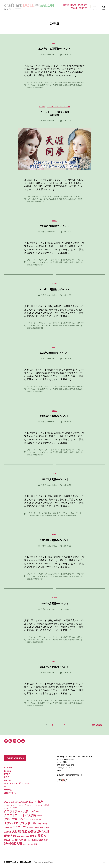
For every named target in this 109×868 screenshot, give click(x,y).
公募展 (65, 85)
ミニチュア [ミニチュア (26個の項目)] (19, 827)
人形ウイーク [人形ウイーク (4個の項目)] (44, 828)
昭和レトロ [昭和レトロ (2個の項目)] (27, 840)
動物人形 (79, 85)
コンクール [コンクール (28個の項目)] (25, 819)
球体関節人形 (38, 87)
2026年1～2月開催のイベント (54, 49)
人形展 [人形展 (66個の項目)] (16, 831)
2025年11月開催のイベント (54, 289)
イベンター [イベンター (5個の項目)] (28, 805)
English (7, 771)
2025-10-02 (67, 358)
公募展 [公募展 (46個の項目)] (32, 832)
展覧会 (30, 87)
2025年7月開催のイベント (54, 540)
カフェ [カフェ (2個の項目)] (6, 808)
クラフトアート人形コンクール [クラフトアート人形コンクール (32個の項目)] (23, 811)
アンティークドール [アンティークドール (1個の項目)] (18, 805)
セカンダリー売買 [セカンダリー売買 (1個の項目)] (37, 820)
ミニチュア (46, 199)
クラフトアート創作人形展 (61, 82)
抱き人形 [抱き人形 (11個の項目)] (19, 840)
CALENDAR (82, 5)
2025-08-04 (67, 485)
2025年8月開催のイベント (54, 479)
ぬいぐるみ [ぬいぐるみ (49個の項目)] (36, 802)
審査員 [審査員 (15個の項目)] (33, 836)
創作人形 (72, 85)
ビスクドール (47, 85)
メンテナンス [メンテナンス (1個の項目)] (30, 828)
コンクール (64, 196)
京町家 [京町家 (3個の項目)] (37, 828)
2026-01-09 (67, 55)
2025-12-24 (67, 121)
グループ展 (76, 82)
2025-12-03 (67, 232)
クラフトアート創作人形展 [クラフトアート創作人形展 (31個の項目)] (20, 815)
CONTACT (83, 8)
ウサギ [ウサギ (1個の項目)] (35, 805)
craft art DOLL (52, 55)
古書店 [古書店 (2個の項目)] (23, 836)
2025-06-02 (67, 609)
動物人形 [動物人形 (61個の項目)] (10, 836)
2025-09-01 (67, 422)
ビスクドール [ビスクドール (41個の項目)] (27, 823)
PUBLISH (8, 780)
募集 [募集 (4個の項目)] (18, 836)
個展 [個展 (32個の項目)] (24, 832)
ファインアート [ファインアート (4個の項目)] (42, 824)
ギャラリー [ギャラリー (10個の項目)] (14, 808)
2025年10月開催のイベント (54, 353)
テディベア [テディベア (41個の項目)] (11, 823)
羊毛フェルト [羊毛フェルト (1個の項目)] (26, 844)
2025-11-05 (67, 295)
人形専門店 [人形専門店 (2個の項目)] (7, 832)
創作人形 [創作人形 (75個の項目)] (43, 831)
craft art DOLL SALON (22, 862)
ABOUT (74, 8)
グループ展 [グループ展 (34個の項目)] (11, 819)
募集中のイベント (12, 793)
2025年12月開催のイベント (54, 226)
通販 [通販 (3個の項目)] (35, 844)
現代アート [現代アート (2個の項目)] (47, 840)
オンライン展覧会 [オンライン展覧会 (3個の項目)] (43, 805)
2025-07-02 (67, 546)
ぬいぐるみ (37, 85)
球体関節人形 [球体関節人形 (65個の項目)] (13, 844)
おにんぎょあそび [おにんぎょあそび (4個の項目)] (22, 802)
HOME (66, 5)
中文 (6, 787)
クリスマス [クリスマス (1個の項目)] (40, 816)
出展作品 (8, 790)
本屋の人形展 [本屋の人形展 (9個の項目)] (37, 840)
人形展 (55, 85)
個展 (60, 85)
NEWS (73, 5)
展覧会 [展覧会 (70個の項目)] (42, 836)
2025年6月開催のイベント (54, 604)
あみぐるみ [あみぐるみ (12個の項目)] (9, 802)
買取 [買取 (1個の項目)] (32, 844)
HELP (7, 777)
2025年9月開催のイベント (54, 416)
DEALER (8, 768)
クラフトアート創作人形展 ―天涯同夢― (54, 113)
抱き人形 (31, 201)
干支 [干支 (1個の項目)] (12, 840)
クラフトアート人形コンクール (39, 82)
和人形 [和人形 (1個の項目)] (27, 837)
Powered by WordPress (43, 862)
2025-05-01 (67, 673)
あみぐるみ (31, 196)
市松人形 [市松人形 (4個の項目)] (7, 840)
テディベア (73, 196)
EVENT (55, 43)
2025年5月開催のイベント (54, 667)
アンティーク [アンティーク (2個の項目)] (8, 805)
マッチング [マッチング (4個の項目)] (8, 828)
